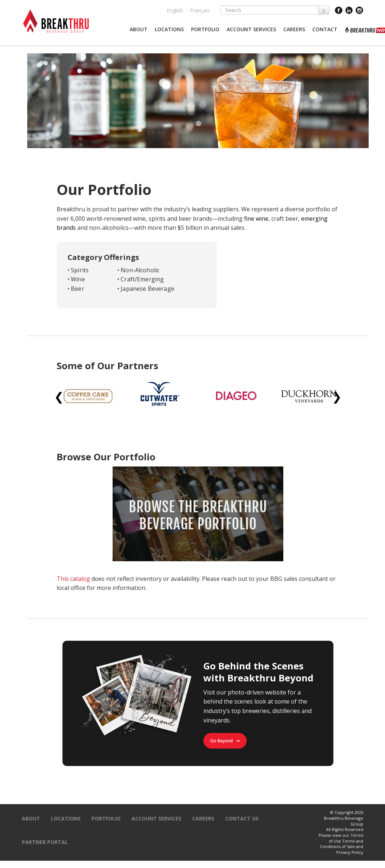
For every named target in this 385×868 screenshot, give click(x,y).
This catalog (73, 579)
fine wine (256, 219)
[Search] (269, 10)
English (175, 10)
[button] (139, 29)
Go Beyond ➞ (225, 741)
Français (200, 10)
